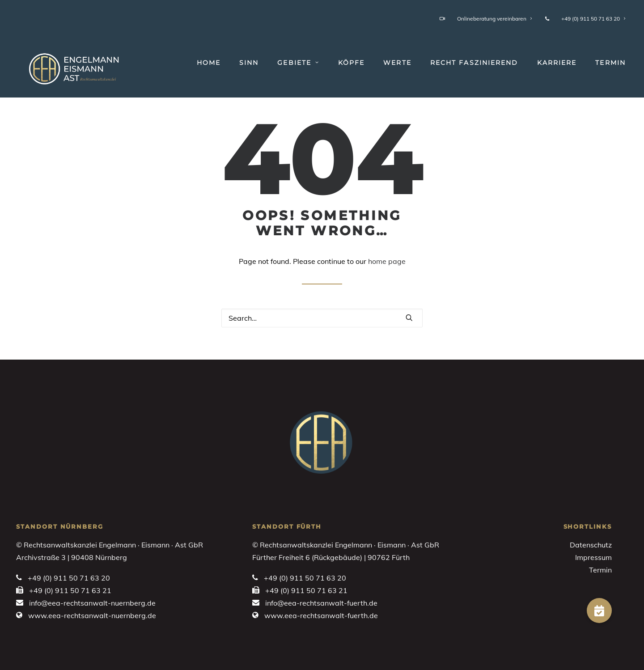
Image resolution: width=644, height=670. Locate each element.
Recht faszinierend (474, 63)
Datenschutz (591, 545)
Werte (397, 63)
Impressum (593, 557)
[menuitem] (487, 19)
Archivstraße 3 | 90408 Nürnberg (72, 557)
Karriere (557, 63)
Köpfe (352, 63)
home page (387, 261)
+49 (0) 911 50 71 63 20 (585, 19)
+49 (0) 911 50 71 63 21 (70, 590)
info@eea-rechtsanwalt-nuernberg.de (92, 603)
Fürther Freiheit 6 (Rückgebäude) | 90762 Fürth (331, 557)
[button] (409, 318)
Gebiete (298, 63)
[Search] (322, 318)
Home (209, 63)
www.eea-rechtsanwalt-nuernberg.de (92, 615)
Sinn (249, 63)
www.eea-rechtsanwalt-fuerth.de (321, 615)
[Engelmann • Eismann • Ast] (65, 67)
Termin (610, 63)
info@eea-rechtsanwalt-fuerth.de (321, 603)
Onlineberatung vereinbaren (486, 19)
